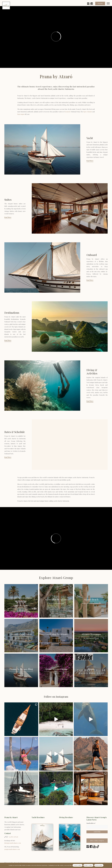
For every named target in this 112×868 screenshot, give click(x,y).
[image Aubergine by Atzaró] (57, 601)
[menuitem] (109, 6)
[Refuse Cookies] (110, 865)
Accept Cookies (78, 865)
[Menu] (109, 6)
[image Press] (92, 671)
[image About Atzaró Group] (57, 671)
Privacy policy (99, 865)
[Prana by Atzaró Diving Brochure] (70, 837)
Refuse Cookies (88, 865)
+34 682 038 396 (13, 837)
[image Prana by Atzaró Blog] (22, 671)
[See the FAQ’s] (97, 841)
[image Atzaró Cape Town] (22, 636)
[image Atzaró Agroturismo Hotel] (22, 601)
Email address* (91, 823)
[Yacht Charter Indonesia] (42, 837)
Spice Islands (88, 112)
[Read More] (90, 161)
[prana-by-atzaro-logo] (6, 6)
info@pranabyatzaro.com (13, 843)
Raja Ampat (21, 114)
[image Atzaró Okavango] (92, 636)
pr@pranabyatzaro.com (12, 849)
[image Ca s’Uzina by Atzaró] (57, 636)
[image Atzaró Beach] (92, 601)
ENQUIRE (100, 3)
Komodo (68, 112)
